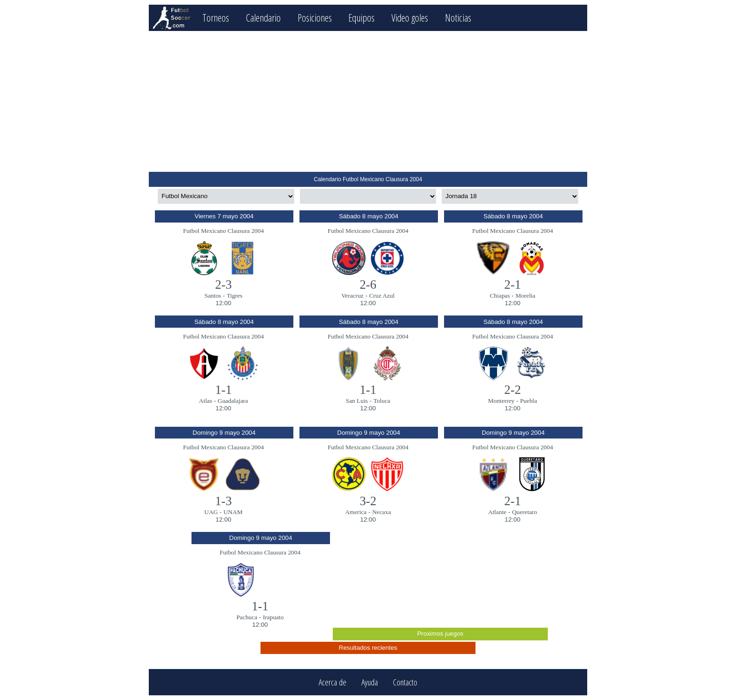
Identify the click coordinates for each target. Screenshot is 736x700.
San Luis (357, 401)
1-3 (223, 501)
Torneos (216, 18)
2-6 (368, 285)
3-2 (368, 501)
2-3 (223, 285)
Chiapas (500, 296)
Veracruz (352, 296)
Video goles (410, 18)
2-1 (513, 285)
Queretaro (525, 512)
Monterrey (501, 401)
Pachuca (247, 617)
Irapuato (273, 617)
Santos (213, 296)
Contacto (405, 682)
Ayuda (370, 682)
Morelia (525, 296)
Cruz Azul (382, 296)
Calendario (263, 18)
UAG (211, 512)
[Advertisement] (368, 101)
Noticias (458, 18)
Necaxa (382, 512)
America (356, 512)
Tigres (235, 296)
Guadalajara (233, 401)
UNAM (233, 512)
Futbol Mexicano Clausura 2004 (223, 231)
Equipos (361, 18)
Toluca (382, 401)
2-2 (513, 390)
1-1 (223, 390)
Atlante (497, 512)
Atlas (206, 401)
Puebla (529, 401)
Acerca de (333, 682)
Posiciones (315, 18)
